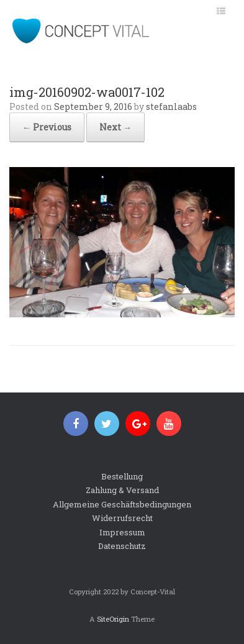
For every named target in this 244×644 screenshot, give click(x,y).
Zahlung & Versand (122, 490)
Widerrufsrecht (122, 518)
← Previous (47, 127)
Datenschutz (122, 546)
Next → (115, 127)
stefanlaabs (171, 107)
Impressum (122, 532)
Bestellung (122, 476)
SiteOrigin (113, 619)
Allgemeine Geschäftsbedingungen (122, 504)
